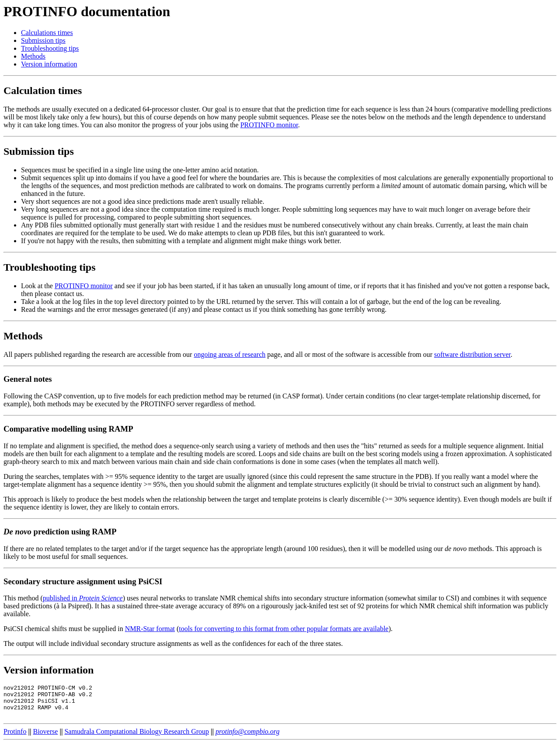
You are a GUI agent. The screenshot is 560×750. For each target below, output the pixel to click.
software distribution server (472, 354)
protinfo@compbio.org (247, 738)
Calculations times (47, 33)
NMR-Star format (150, 629)
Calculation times (43, 91)
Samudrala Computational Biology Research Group (137, 738)
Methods (33, 56)
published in (83, 598)
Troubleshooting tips (50, 48)
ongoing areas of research (230, 354)
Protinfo (15, 738)
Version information (49, 64)
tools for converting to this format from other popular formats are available (283, 629)
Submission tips (43, 40)
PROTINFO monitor (269, 125)
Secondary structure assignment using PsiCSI (83, 581)
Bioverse (46, 738)
